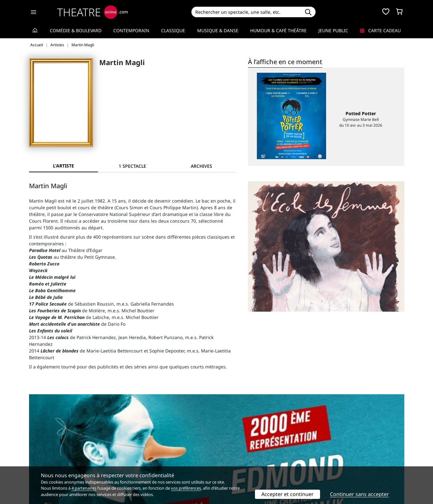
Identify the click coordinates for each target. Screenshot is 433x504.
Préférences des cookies (150, 464)
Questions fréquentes (148, 451)
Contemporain (131, 30)
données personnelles (164, 458)
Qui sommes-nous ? (50, 444)
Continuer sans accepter (359, 494)
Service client (139, 444)
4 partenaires (84, 488)
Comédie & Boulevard (76, 30)
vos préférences (186, 488)
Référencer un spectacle (246, 444)
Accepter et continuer (287, 494)
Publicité (230, 451)
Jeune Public (333, 30)
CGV (129, 458)
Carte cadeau (380, 30)
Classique (173, 30)
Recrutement (43, 451)
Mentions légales (47, 458)
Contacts (38, 464)
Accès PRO (232, 458)
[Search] (246, 12)
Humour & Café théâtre (278, 30)
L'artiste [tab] (63, 166)
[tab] (132, 166)
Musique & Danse (218, 30)
